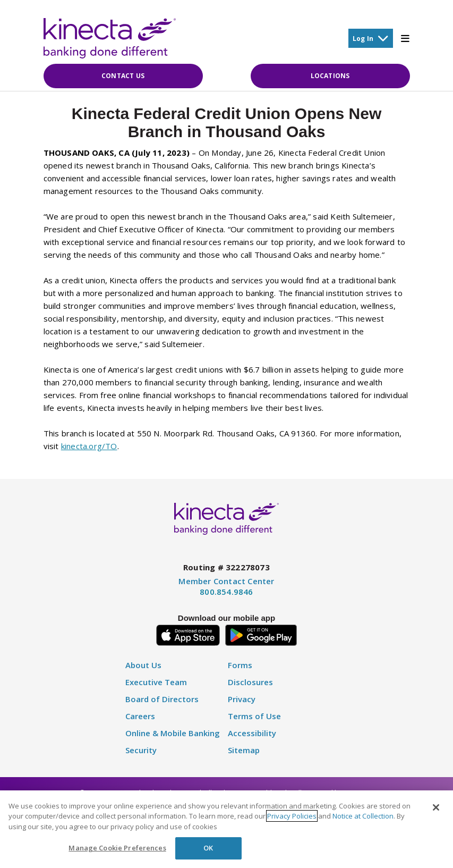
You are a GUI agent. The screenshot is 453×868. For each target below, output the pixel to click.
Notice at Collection (363, 816)
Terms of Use (254, 716)
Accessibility (252, 733)
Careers (140, 716)
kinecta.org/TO (89, 446)
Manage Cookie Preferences (117, 848)
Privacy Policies (292, 816)
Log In (371, 38)
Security (141, 750)
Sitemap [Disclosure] (244, 750)
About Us (143, 665)
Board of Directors (162, 699)
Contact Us (123, 76)
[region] (226, 829)
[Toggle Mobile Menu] (405, 38)
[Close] (436, 807)
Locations (330, 76)
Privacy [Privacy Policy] (242, 699)
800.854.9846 (226, 592)
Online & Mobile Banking (173, 733)
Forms (240, 665)
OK (208, 848)
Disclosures (250, 682)
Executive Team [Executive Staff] (156, 682)
